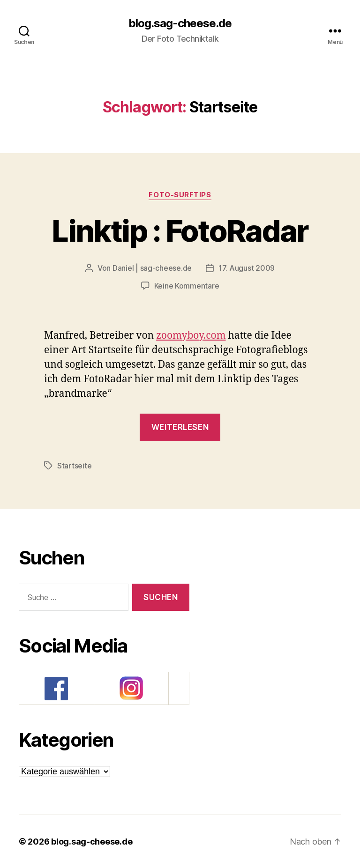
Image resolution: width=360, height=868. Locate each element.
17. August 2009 (247, 268)
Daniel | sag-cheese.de (152, 268)
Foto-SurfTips (180, 195)
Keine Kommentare (187, 286)
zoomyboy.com (191, 336)
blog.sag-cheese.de (180, 23)
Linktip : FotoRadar (180, 231)
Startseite (74, 466)
